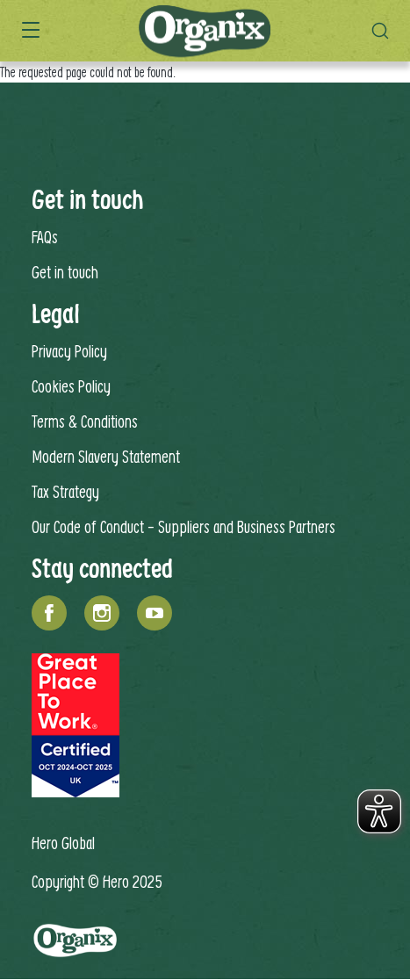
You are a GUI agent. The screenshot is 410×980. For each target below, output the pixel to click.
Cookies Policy (71, 386)
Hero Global (63, 843)
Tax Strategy (65, 491)
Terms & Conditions (85, 421)
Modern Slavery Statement (106, 456)
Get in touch (65, 272)
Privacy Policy (69, 351)
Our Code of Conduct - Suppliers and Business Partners (183, 526)
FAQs (45, 237)
